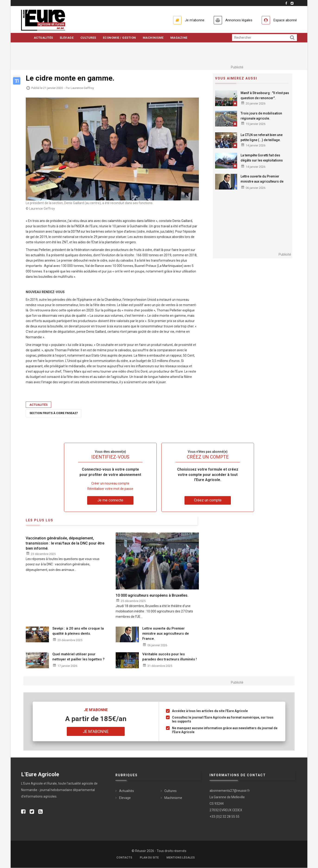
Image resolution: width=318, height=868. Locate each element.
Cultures (89, 38)
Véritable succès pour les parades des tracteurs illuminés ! (170, 657)
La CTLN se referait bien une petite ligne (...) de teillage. (262, 138)
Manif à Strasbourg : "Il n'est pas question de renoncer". (265, 96)
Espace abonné (285, 20)
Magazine (180, 38)
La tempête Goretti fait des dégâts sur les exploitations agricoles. (262, 161)
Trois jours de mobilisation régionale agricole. (261, 116)
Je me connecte (110, 500)
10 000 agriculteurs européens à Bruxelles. (152, 596)
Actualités (43, 38)
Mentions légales (181, 858)
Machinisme (154, 38)
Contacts (124, 858)
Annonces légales (237, 20)
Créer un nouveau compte (110, 484)
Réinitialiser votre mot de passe (110, 489)
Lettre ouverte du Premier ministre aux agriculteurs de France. (262, 182)
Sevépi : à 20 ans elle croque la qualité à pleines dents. (78, 631)
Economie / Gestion (120, 38)
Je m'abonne (191, 20)
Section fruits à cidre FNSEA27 (54, 413)
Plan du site (149, 858)
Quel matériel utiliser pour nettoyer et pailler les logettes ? (78, 657)
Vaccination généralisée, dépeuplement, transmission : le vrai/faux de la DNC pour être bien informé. (65, 543)
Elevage (67, 38)
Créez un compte (208, 500)
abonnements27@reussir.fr (230, 791)
